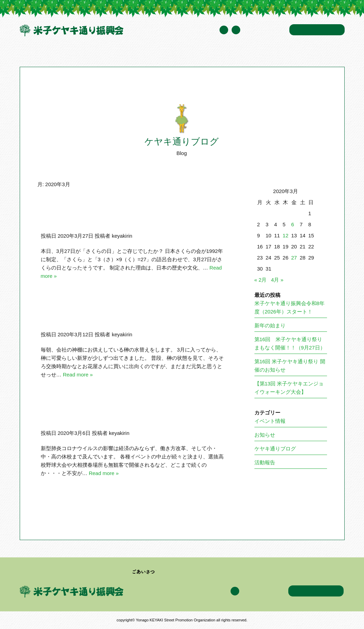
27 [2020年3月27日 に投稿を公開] (294, 258)
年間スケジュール (265, 30)
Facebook (236, 30)
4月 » (277, 280)
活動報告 (265, 462)
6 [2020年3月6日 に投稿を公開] (292, 224)
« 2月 (261, 280)
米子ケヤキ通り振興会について (89, 53)
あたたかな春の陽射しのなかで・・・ (108, 316)
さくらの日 (70, 218)
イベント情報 (199, 53)
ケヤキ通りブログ (240, 53)
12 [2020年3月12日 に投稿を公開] (286, 235)
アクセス (275, 53)
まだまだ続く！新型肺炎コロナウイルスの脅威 (120, 415)
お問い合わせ (317, 30)
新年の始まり (270, 325)
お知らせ (265, 435)
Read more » (78, 375)
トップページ (33, 53)
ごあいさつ (144, 572)
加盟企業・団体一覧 (155, 53)
